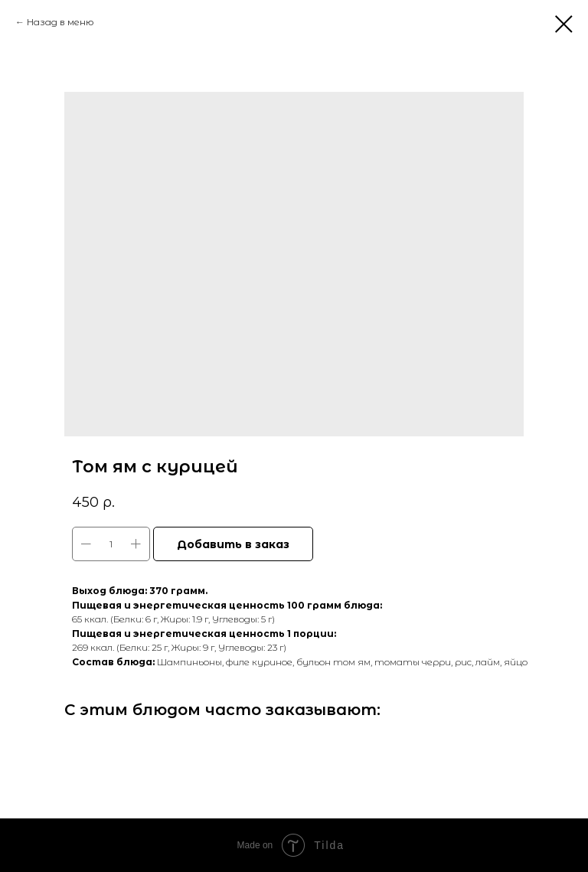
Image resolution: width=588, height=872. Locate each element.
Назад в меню (60, 22)
